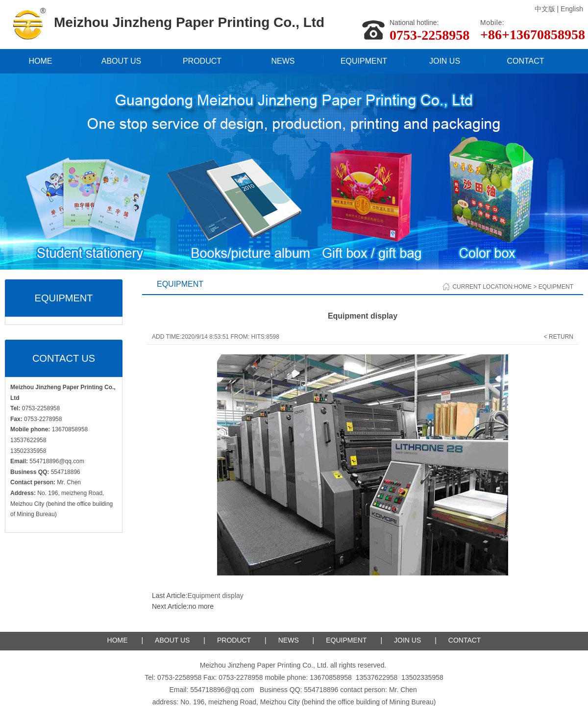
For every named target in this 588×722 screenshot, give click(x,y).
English (572, 9)
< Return (559, 337)
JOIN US (445, 61)
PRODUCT (202, 61)
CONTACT (525, 61)
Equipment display (215, 596)
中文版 (545, 9)
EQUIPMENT (364, 61)
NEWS (283, 61)
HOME (41, 61)
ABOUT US (122, 61)
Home (523, 287)
